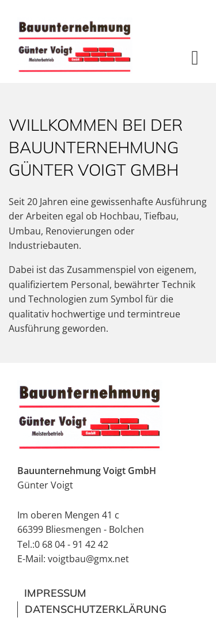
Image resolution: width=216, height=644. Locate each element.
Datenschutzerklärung (96, 609)
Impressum (55, 593)
